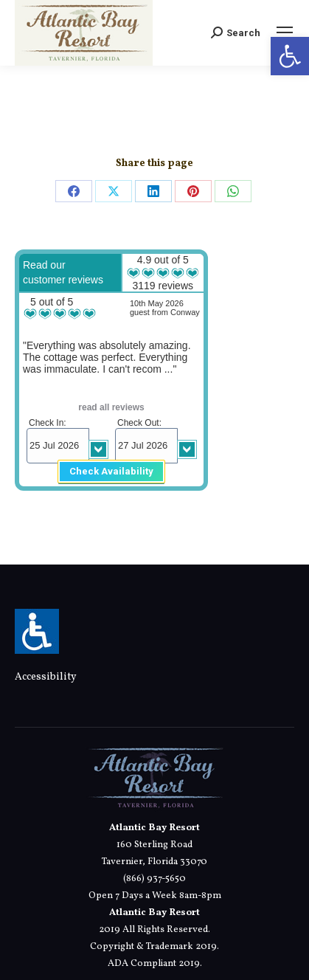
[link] (290, 56)
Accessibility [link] (46, 677)
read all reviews (111, 407)
